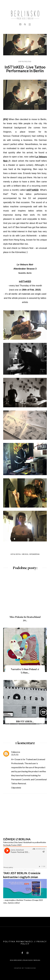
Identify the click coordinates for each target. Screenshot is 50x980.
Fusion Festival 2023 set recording (24, 870)
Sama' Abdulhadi (8, 870)
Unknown (16, 752)
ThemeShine (30, 968)
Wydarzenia (34, 554)
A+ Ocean (16, 759)
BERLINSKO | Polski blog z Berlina (27, 960)
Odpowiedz (16, 788)
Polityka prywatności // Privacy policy (25, 943)
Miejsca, (25, 554)
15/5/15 (15, 755)
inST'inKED (32, 190)
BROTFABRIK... (25, 722)
